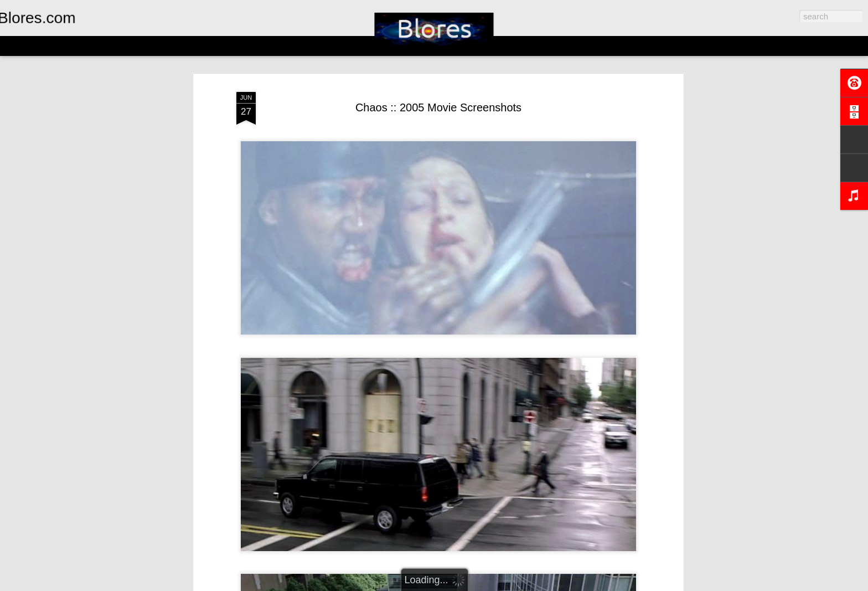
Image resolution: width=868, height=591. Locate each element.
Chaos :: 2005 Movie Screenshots (438, 107)
